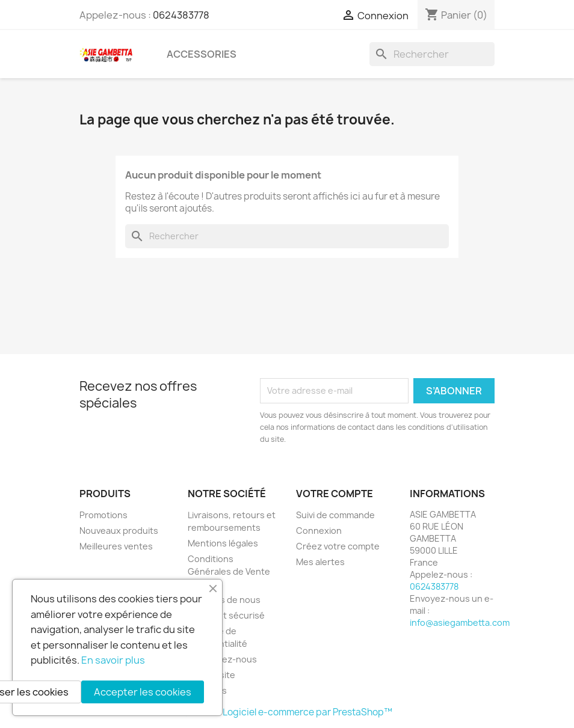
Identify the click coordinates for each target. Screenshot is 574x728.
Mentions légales (223, 543)
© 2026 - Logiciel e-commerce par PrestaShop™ (287, 712)
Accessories (202, 54)
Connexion (319, 531)
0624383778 (181, 15)
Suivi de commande (335, 515)
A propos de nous (224, 600)
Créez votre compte (338, 546)
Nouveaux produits (119, 531)
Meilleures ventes (116, 546)
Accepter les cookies (143, 692)
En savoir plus (113, 660)
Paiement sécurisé (226, 615)
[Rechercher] (432, 54)
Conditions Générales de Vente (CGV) (229, 571)
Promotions (103, 515)
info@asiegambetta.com (460, 622)
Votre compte (335, 494)
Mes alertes (320, 562)
